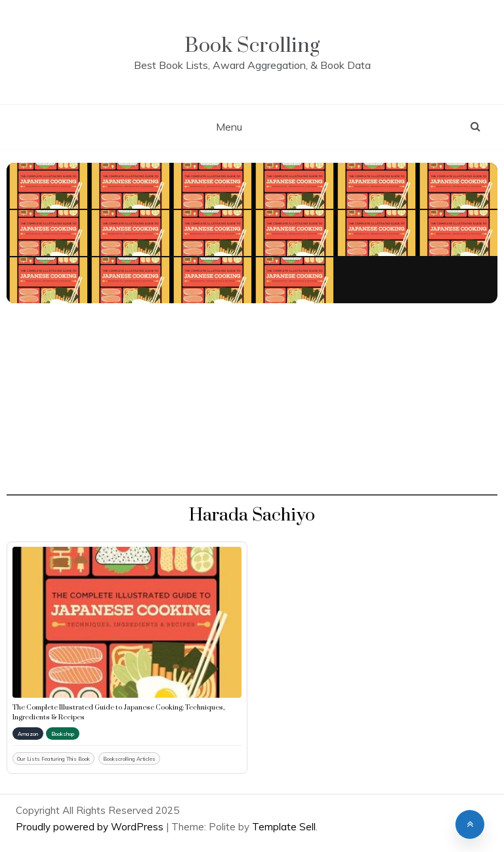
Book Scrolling (252, 46)
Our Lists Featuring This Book (53, 759)
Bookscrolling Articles (129, 759)
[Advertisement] (252, 404)
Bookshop (63, 734)
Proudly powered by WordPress (91, 827)
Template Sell (284, 827)
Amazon (28, 734)
